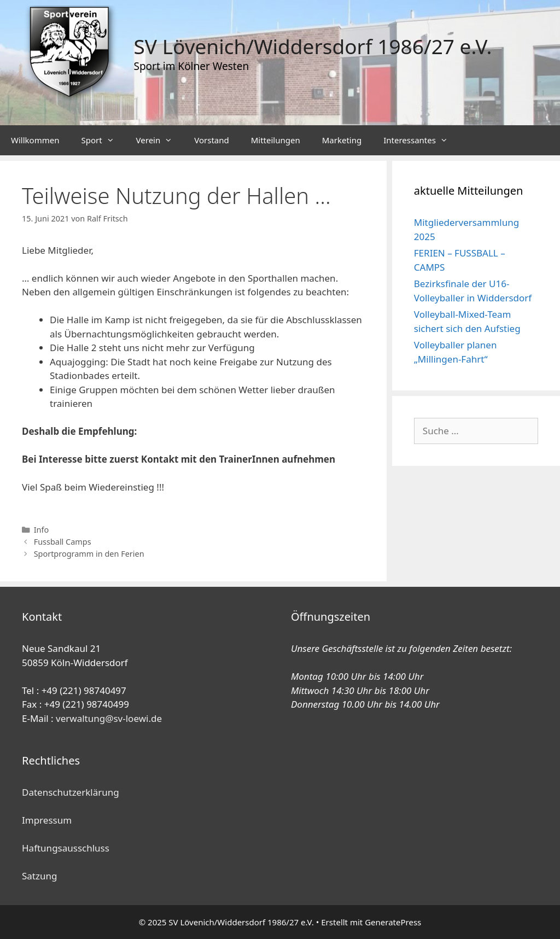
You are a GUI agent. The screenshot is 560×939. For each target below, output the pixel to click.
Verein (160, 140)
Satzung (39, 876)
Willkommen (35, 140)
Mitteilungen (276, 140)
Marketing (342, 140)
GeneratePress (393, 922)
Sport (103, 140)
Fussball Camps (63, 542)
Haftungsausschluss (66, 848)
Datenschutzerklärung (71, 792)
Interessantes (421, 140)
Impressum (47, 820)
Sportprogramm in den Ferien (89, 554)
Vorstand (211, 140)
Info (42, 530)
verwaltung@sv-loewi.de (109, 718)
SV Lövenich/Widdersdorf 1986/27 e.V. (313, 46)
